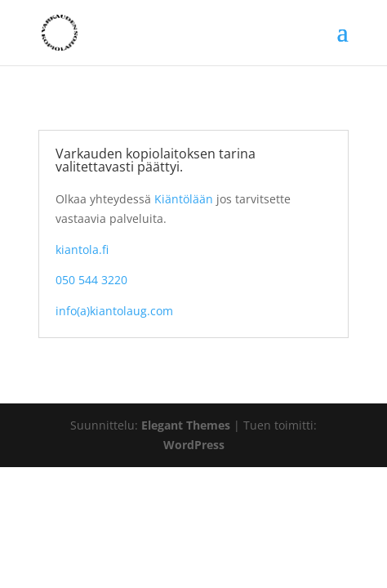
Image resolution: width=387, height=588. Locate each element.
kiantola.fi (82, 249)
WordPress (194, 445)
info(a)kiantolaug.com (114, 311)
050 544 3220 (91, 280)
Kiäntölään (184, 199)
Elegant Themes (186, 425)
